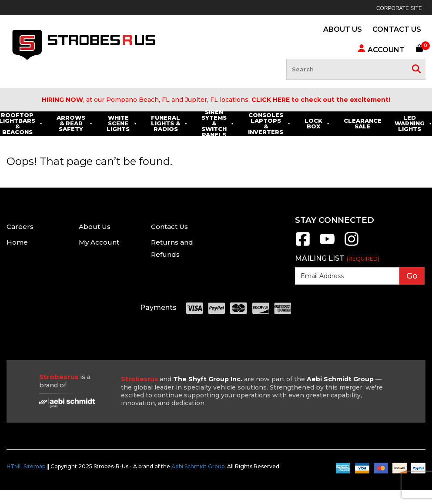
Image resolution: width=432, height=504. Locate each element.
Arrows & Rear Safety (126, 123)
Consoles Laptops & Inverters (321, 123)
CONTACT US (397, 29)
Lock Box (369, 123)
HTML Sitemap (26, 466)
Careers (20, 227)
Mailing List (337, 258)
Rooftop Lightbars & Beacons (73, 123)
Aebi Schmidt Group (198, 466)
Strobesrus (139, 379)
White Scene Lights (174, 123)
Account (381, 49)
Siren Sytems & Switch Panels (270, 124)
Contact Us (169, 227)
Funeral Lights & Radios (221, 123)
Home (17, 242)
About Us (95, 227)
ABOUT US (343, 29)
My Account (99, 242)
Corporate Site (399, 8)
